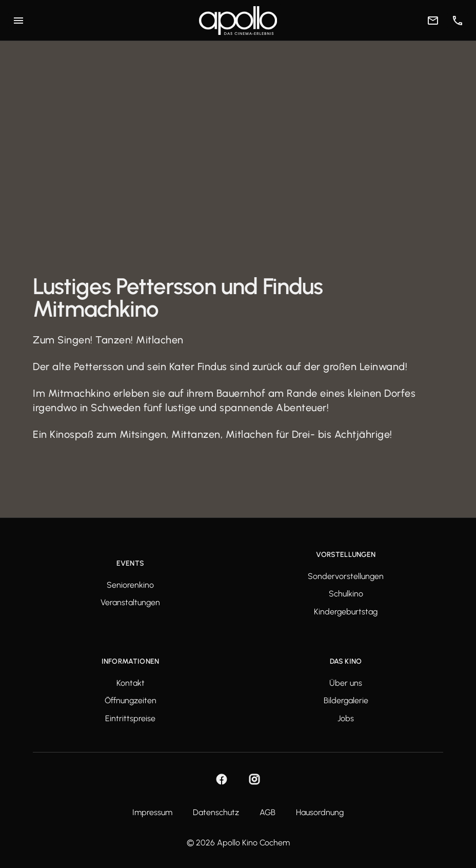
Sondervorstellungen (346, 576)
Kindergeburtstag (346, 612)
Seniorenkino (130, 585)
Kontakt (131, 683)
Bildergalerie (346, 701)
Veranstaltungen (130, 603)
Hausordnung (320, 813)
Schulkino (346, 594)
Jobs (346, 719)
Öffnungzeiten (131, 701)
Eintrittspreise (130, 719)
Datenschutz (216, 813)
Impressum (152, 813)
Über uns (346, 683)
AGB (267, 813)
